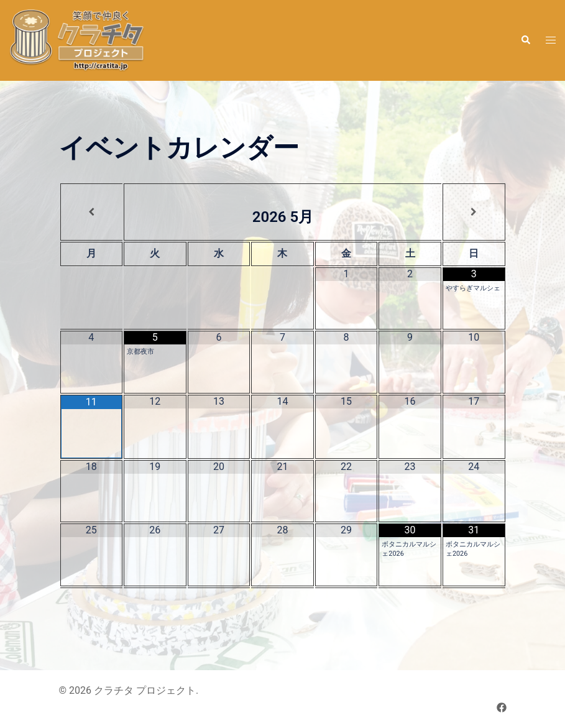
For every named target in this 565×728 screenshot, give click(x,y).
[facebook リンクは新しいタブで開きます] (502, 707)
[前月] (92, 212)
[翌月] (474, 212)
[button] (525, 40)
